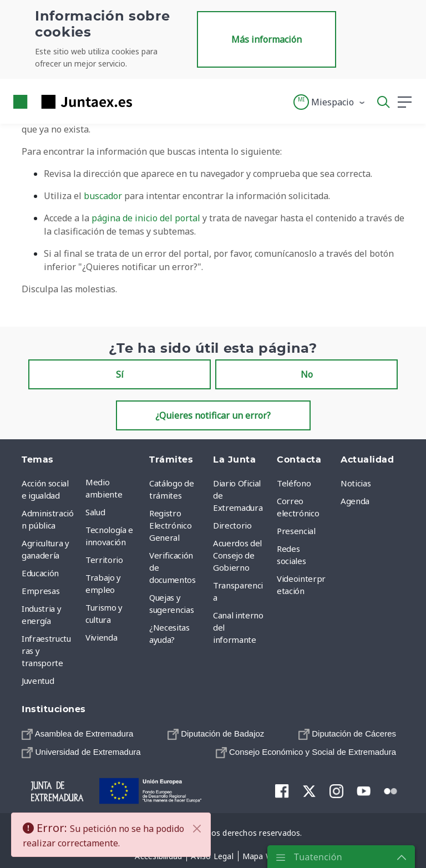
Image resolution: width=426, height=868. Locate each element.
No (307, 374)
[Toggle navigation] (148, 101)
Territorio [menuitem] (104, 560)
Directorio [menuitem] (232, 525)
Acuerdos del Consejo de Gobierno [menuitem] (237, 555)
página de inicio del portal (146, 218)
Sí (120, 374)
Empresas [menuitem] (40, 591)
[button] (330, 102)
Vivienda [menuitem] (101, 637)
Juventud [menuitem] (38, 681)
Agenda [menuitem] (355, 501)
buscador (103, 196)
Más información (267, 39)
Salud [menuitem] (95, 512)
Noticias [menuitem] (356, 483)
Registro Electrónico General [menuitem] (170, 525)
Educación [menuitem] (40, 573)
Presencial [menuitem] (296, 531)
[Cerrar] (197, 829)
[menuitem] (77, 734)
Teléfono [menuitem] (294, 483)
